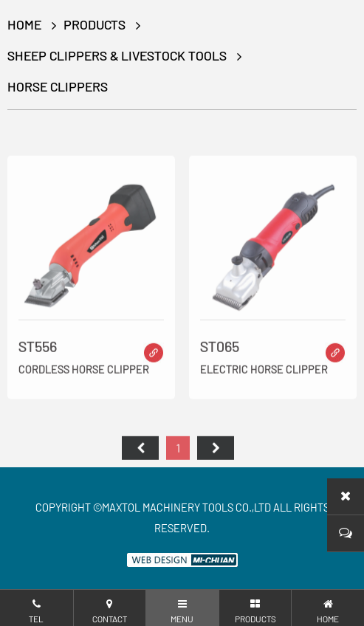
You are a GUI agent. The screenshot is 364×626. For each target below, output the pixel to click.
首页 (140, 453)
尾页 (216, 453)
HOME (24, 24)
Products (95, 24)
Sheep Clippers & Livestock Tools (117, 55)
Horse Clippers (58, 86)
